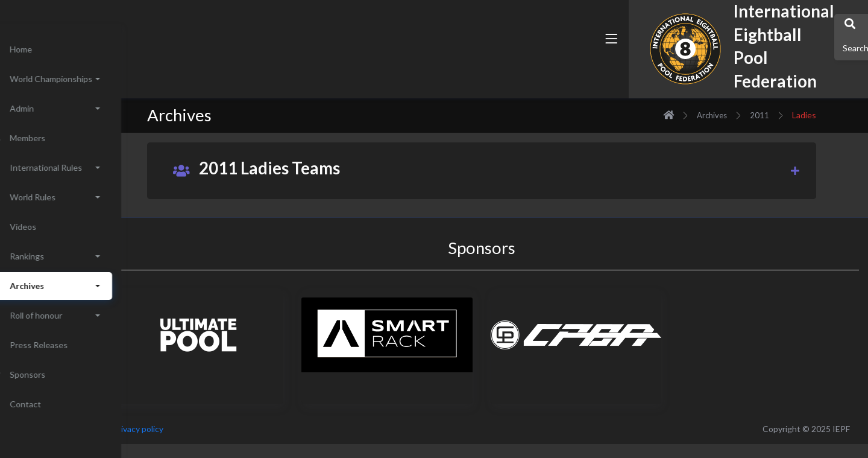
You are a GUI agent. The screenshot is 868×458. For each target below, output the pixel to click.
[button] (576, 62)
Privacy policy (194, 429)
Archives (740, 115)
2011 (787, 115)
